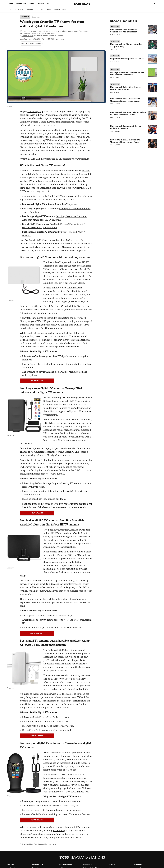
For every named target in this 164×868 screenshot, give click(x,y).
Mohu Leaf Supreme (66, 204)
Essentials (36, 17)
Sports (41, 10)
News (21, 10)
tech (25, 834)
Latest (11, 4)
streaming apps (35, 112)
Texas (10, 10)
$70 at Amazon (37, 381)
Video (49, 10)
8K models (59, 831)
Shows (42, 4)
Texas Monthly (60, 10)
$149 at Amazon (37, 736)
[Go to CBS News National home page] (82, 4)
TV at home (83, 115)
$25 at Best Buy (37, 633)
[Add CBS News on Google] (31, 44)
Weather (31, 10)
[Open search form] (155, 4)
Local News (22, 4)
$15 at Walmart (37, 513)
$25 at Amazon (37, 820)
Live (33, 4)
